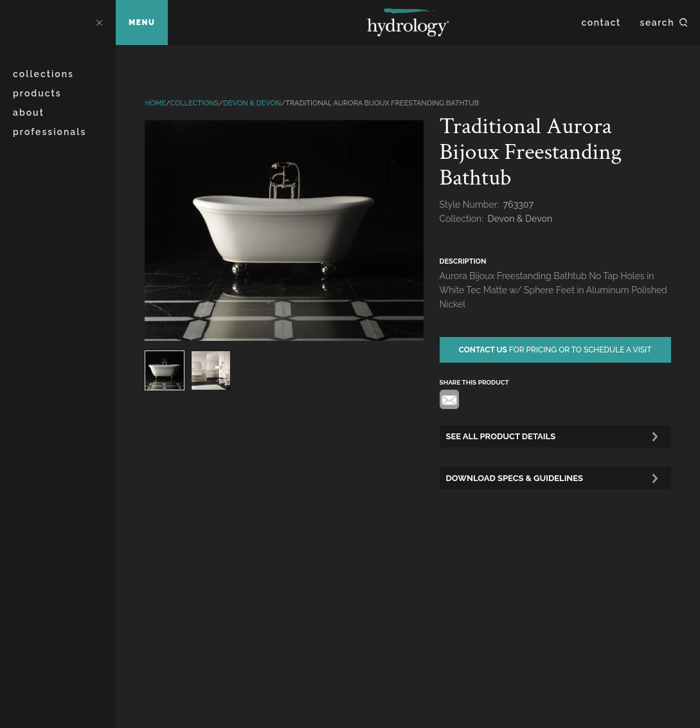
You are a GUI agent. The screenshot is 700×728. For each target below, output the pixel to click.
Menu (142, 23)
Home (155, 103)
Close (99, 23)
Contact (601, 23)
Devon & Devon (252, 103)
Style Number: (471, 205)
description (463, 261)
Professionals (49, 132)
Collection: (463, 219)
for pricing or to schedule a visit (555, 350)
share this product (474, 382)
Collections (43, 74)
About (29, 113)
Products (37, 93)
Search (657, 23)
